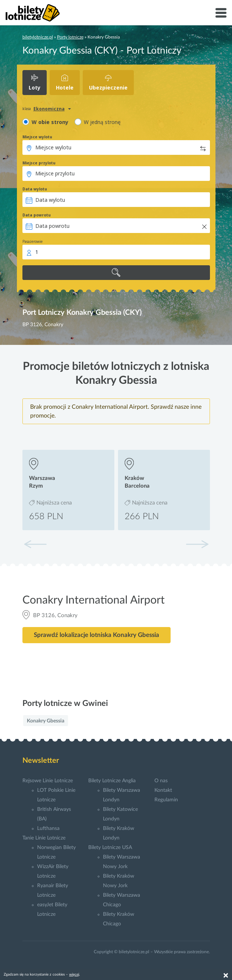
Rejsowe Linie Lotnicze (48, 781)
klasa (27, 109)
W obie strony (50, 122)
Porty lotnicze (70, 37)
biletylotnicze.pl (38, 37)
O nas (161, 781)
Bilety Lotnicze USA (110, 848)
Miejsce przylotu (39, 163)
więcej (74, 974)
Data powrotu (37, 215)
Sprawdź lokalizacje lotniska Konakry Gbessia (97, 635)
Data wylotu (35, 189)
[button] (197, 544)
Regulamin (166, 800)
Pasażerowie (33, 241)
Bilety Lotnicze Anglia (112, 781)
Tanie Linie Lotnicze (44, 838)
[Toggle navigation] (221, 13)
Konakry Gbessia (46, 721)
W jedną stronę (102, 122)
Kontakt (163, 790)
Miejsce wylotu (37, 137)
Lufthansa (48, 828)
